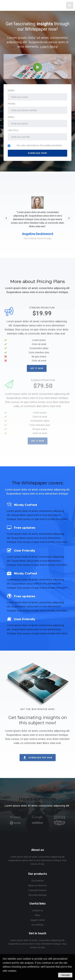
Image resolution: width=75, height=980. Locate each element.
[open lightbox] (37, 66)
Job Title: (13, 130)
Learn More (49, 47)
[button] (70, 5)
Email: (11, 117)
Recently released (38, 895)
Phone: (12, 104)
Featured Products (37, 890)
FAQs (38, 915)
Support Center (38, 920)
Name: (11, 90)
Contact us (38, 911)
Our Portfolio (38, 881)
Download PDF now (40, 760)
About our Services (37, 886)
